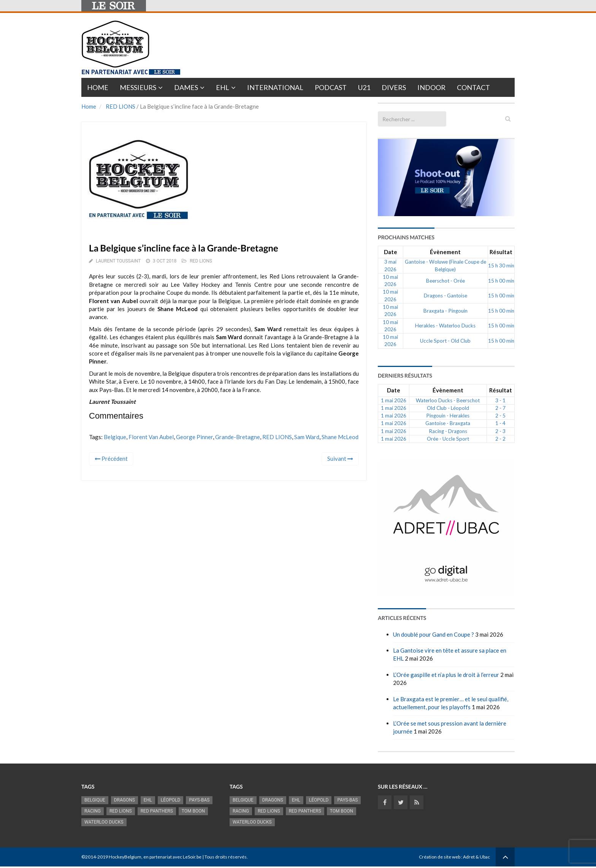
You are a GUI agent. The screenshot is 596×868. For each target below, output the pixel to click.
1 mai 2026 (394, 400)
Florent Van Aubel (151, 437)
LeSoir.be (192, 857)
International (275, 87)
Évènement (445, 252)
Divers (394, 87)
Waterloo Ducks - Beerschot (448, 400)
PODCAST (331, 87)
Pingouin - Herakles (448, 416)
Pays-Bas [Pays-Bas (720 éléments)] (199, 800)
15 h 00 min (501, 281)
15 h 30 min (501, 266)
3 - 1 (500, 400)
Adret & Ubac (476, 857)
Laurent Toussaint (118, 261)
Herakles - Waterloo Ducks (445, 326)
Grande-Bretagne (238, 437)
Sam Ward (307, 437)
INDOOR (431, 87)
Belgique (115, 437)
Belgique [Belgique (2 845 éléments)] (95, 800)
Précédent (111, 459)
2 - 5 (500, 416)
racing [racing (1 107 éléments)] (93, 811)
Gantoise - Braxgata (448, 423)
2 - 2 (500, 439)
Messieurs (138, 87)
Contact (473, 87)
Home (98, 87)
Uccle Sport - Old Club (445, 341)
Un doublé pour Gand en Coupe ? (434, 634)
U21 (364, 87)
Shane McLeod (340, 437)
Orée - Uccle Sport (448, 439)
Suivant (340, 459)
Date (391, 252)
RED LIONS (120, 106)
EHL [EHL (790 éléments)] (148, 800)
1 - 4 (500, 423)
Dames (186, 87)
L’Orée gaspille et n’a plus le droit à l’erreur (446, 675)
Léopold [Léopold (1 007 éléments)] (171, 800)
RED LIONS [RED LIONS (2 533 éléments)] (121, 811)
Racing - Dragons (448, 431)
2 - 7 (500, 408)
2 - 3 (500, 431)
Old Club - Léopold (448, 408)
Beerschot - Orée (445, 281)
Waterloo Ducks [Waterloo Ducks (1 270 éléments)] (104, 822)
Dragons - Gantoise (445, 296)
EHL (223, 87)
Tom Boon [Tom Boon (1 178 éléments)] (193, 811)
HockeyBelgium (125, 857)
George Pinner (194, 437)
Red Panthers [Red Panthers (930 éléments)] (157, 811)
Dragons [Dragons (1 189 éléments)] (124, 800)
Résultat (501, 252)
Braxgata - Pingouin (445, 311)
